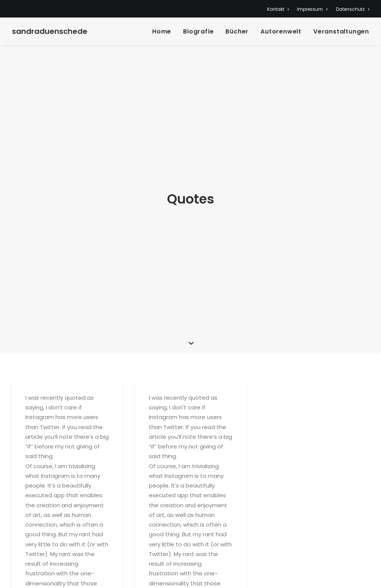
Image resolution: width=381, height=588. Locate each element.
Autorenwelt (281, 31)
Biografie (198, 31)
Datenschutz (353, 9)
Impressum (312, 9)
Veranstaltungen (341, 31)
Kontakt (278, 9)
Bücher (237, 31)
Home (162, 31)
